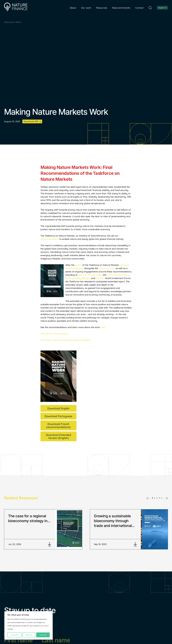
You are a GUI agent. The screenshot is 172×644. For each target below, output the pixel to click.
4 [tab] (159, 498)
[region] (29, 625)
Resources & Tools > (13, 22)
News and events (121, 8)
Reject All (29, 635)
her (102, 327)
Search (150, 8)
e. (105, 327)
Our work (86, 8)
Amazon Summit (107, 268)
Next (166, 498)
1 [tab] (152, 498)
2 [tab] (154, 498)
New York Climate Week (90, 275)
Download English (58, 408)
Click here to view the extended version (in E (63, 340)
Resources (102, 8)
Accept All (43, 635)
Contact (139, 8)
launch (78, 265)
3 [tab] (157, 498)
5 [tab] (162, 498)
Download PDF (31, 122)
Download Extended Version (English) (58, 437)
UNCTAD (101, 278)
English (162, 8)
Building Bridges (82, 278)
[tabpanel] (43, 531)
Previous (147, 498)
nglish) (89, 340)
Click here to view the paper (55, 334)
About (73, 8)
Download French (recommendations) (58, 426)
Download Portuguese (58, 416)
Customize (14, 635)
